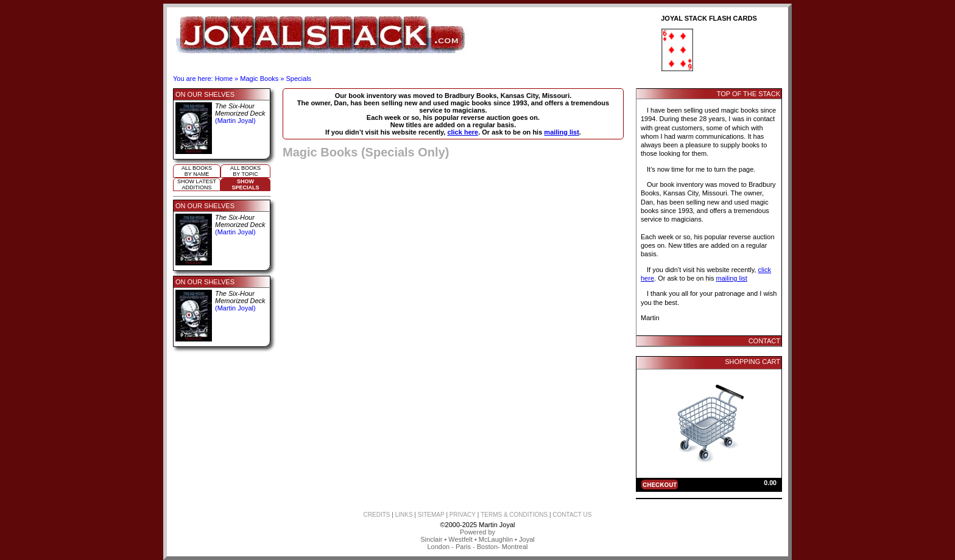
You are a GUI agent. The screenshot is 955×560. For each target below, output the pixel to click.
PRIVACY (463, 515)
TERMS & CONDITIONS (514, 515)
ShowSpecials (245, 184)
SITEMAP (431, 515)
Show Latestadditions (197, 184)
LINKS (404, 515)
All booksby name (197, 171)
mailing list (561, 132)
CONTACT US (572, 515)
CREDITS (377, 515)
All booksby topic (245, 171)
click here (463, 132)
